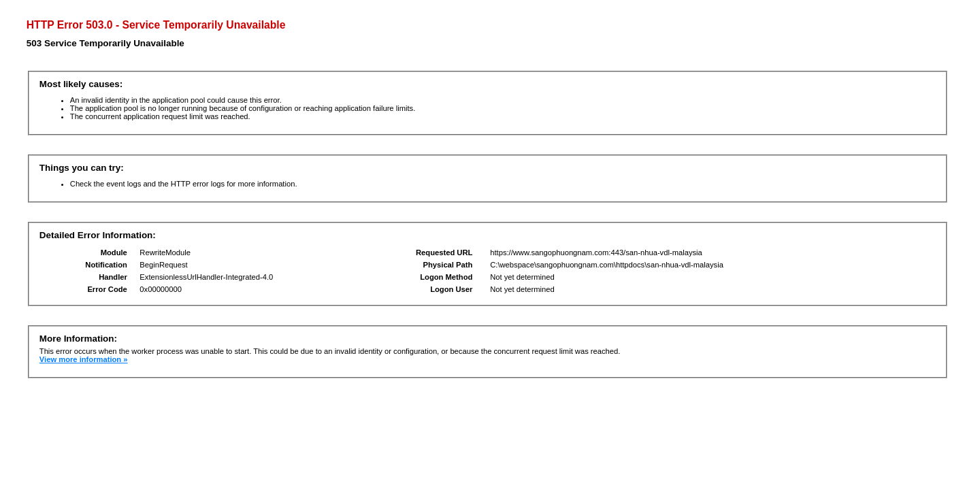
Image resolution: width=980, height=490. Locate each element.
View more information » (84, 359)
